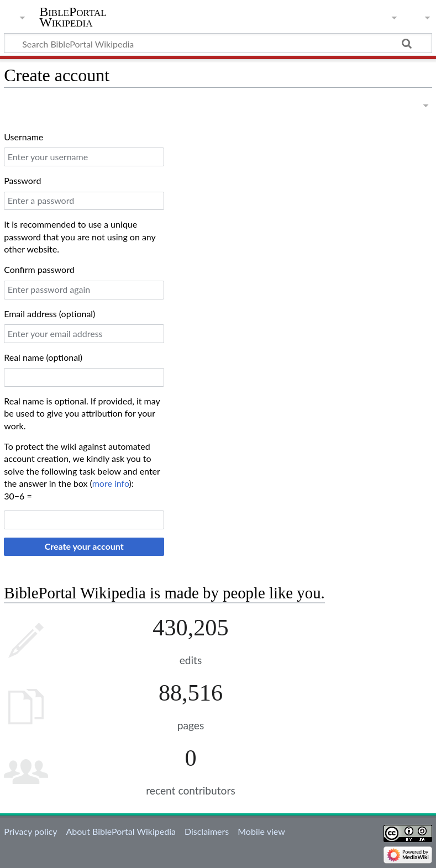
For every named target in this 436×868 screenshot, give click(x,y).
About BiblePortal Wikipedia (120, 831)
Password (22, 180)
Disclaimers (207, 831)
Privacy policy (30, 831)
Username (23, 137)
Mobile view (261, 831)
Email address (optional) (49, 314)
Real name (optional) (43, 357)
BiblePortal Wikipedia (73, 17)
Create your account (84, 546)
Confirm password (39, 269)
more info (111, 483)
